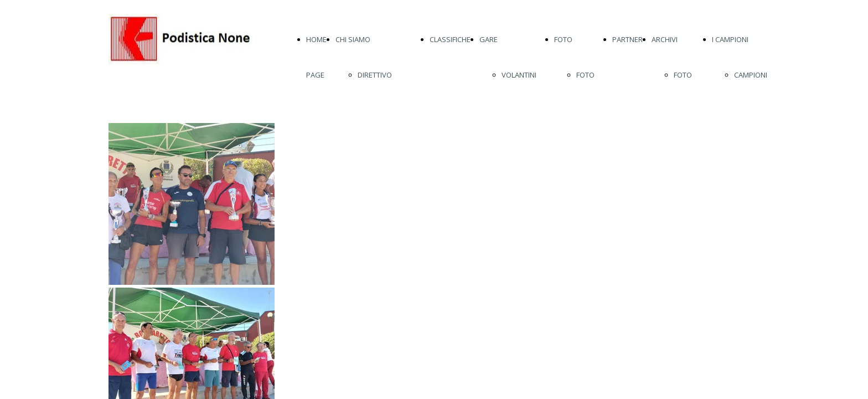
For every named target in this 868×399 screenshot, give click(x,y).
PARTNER (627, 39)
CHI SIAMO (353, 39)
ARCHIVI (665, 39)
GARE (489, 39)
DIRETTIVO (375, 75)
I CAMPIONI (730, 39)
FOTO (563, 39)
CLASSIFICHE (450, 39)
